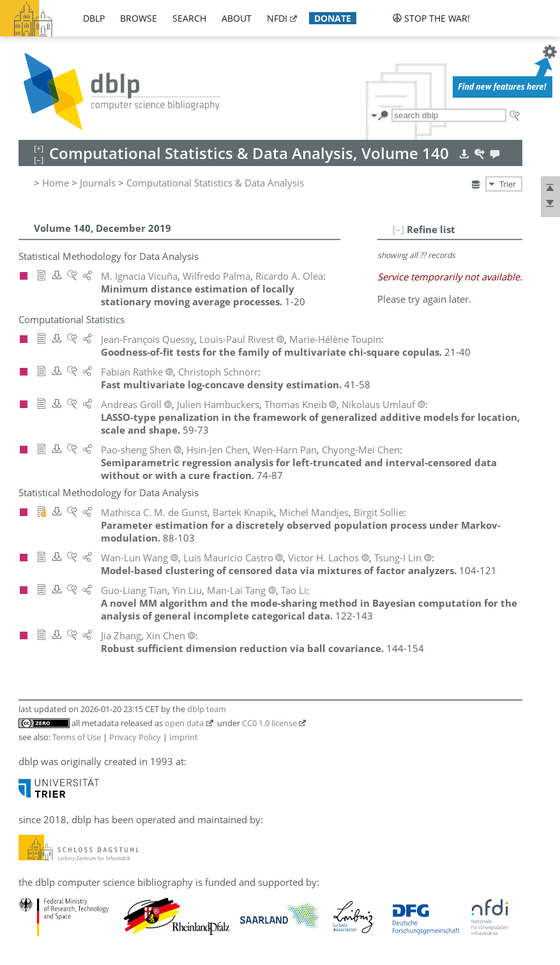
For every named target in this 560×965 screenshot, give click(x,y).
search (189, 18)
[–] (398, 229)
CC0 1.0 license (269, 723)
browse (139, 18)
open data (184, 723)
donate (333, 18)
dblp (94, 18)
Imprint (184, 737)
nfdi (277, 18)
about (237, 18)
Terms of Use (77, 737)
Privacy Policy (135, 737)
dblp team (207, 709)
